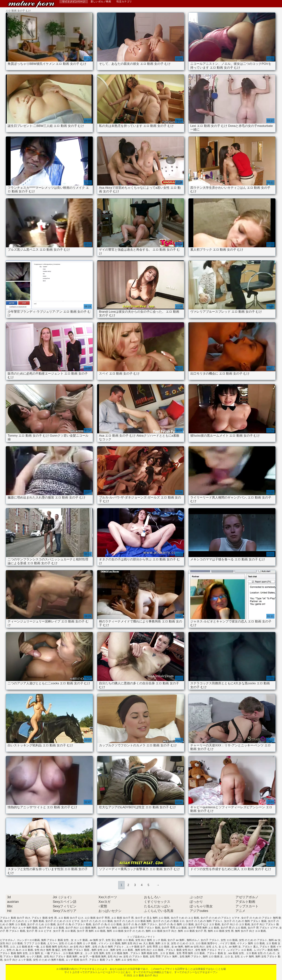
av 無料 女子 (97, 940)
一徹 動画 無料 (98, 956)
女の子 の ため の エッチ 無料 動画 (24, 921)
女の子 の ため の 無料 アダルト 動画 (245, 921)
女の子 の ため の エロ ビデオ (62, 921)
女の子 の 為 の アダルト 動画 (74, 924)
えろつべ (52, 943)
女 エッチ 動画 (80, 940)
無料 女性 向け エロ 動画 (150, 950)
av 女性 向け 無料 (80, 947)
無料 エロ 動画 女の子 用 (192, 931)
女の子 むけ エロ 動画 (208, 924)
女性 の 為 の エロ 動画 (20, 950)
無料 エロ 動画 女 (213, 956)
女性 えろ (212, 947)
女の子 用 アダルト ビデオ (263, 928)
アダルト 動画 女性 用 (44, 918)
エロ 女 (229, 956)
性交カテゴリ (124, 1)
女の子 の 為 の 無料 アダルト (140, 924)
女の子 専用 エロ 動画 (174, 928)
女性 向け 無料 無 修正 (47, 950)
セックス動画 (34, 956)
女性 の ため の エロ (183, 943)
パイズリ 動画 (228, 943)
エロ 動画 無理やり (207, 943)
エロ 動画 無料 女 (73, 953)
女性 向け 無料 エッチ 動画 (151, 940)
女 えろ (223, 947)
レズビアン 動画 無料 (266, 950)
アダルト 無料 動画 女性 (145, 953)
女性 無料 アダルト (190, 956)
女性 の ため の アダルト (253, 940)
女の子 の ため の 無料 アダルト (204, 921)
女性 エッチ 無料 (244, 956)
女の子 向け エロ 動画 (51, 928)
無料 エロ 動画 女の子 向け (161, 931)
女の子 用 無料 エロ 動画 (91, 931)
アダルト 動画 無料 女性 (14, 953)
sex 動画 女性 (236, 953)
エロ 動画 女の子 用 (122, 918)
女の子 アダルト (210, 940)
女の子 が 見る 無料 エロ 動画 (152, 918)
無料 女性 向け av (132, 943)
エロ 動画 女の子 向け (31, 4)
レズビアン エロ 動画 (240, 950)
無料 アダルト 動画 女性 (55, 940)
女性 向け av (115, 956)
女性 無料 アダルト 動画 (76, 950)
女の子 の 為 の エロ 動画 (107, 924)
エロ (12, 947)
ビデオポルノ (8, 940)
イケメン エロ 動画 (109, 943)
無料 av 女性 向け (195, 947)
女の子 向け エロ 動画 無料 (81, 928)
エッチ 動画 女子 (136, 947)
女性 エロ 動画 (229, 940)
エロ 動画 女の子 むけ (71, 918)
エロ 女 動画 (168, 953)
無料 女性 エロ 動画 (122, 950)
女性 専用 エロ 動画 (158, 947)
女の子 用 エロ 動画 (64, 931)
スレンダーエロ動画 (28, 940)
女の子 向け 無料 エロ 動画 (113, 928)
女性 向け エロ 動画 (11, 943)
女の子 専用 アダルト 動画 (145, 928)
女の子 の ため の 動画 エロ (169, 921)
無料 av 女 (275, 940)
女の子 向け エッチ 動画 (18, 960)
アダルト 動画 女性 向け (180, 950)
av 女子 (84, 956)
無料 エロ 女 (162, 943)
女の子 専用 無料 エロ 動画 (204, 928)
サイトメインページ (74, 1)
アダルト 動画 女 (217, 953)
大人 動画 (149, 943)
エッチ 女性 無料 (95, 953)
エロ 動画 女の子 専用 (97, 918)
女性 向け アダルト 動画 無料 (61, 956)
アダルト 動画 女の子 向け (15, 918)
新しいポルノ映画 (101, 1)
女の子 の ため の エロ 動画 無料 (133, 921)
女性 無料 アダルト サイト (211, 950)
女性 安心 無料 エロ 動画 (120, 940)
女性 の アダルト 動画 (136, 956)
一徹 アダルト (53, 953)
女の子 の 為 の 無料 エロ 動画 (176, 924)
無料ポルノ (193, 940)
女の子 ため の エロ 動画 (185, 918)
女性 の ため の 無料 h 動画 (49, 960)
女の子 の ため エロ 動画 (41, 924)
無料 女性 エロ (100, 950)
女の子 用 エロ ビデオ (39, 931)
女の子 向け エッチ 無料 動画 (21, 928)
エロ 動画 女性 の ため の (261, 953)
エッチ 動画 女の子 (77, 960)
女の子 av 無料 (176, 940)
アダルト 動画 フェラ (102, 960)
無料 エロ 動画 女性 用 (221, 931)
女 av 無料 (177, 947)
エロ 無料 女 (36, 953)
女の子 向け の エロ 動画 (236, 924)
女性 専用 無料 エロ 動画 (191, 953)
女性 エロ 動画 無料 (117, 953)
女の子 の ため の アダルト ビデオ (220, 918)
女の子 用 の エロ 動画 (234, 928)
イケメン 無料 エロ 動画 (251, 943)
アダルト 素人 (250, 947)
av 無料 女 (235, 947)
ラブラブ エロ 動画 (35, 943)
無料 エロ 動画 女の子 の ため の (126, 931)
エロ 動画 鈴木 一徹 (28, 947)
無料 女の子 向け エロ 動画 (250, 931)
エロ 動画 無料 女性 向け (55, 947)
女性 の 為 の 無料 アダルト (108, 947)
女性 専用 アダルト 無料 (164, 956)
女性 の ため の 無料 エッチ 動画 (78, 943)
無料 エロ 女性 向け (127, 960)
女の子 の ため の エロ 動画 (97, 921)
